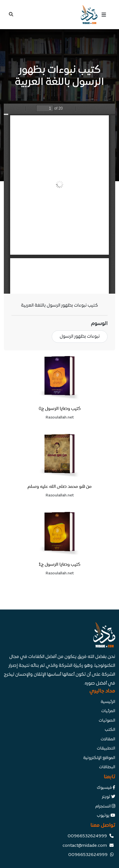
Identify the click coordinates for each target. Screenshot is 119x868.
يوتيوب (106, 816)
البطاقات (107, 767)
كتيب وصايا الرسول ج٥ (60, 408)
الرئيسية (108, 702)
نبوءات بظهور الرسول (80, 337)
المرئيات (108, 711)
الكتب (110, 730)
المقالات (108, 739)
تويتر (109, 797)
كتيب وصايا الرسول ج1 (60, 564)
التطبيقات (106, 749)
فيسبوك (106, 788)
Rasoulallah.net (60, 418)
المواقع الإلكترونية (99, 758)
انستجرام (105, 807)
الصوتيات (107, 721)
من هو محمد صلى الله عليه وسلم (60, 486)
